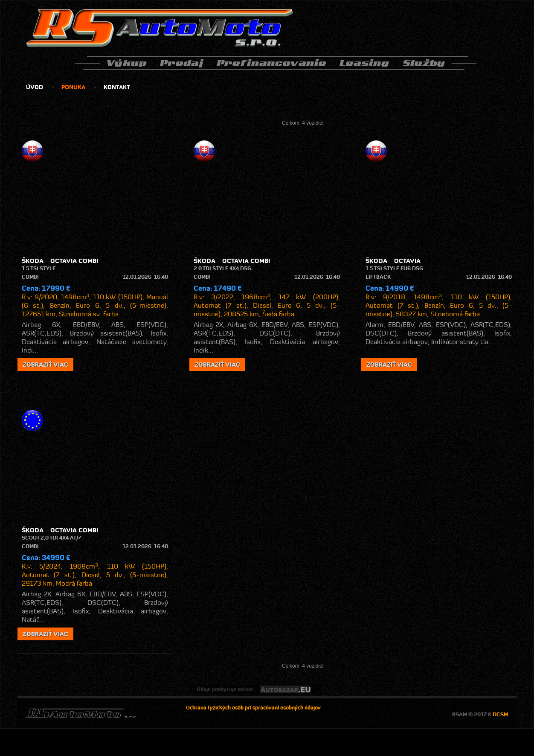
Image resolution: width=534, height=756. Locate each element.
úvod (35, 87)
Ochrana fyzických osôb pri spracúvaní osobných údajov (253, 708)
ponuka (73, 87)
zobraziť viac (45, 365)
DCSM (500, 714)
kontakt (117, 87)
